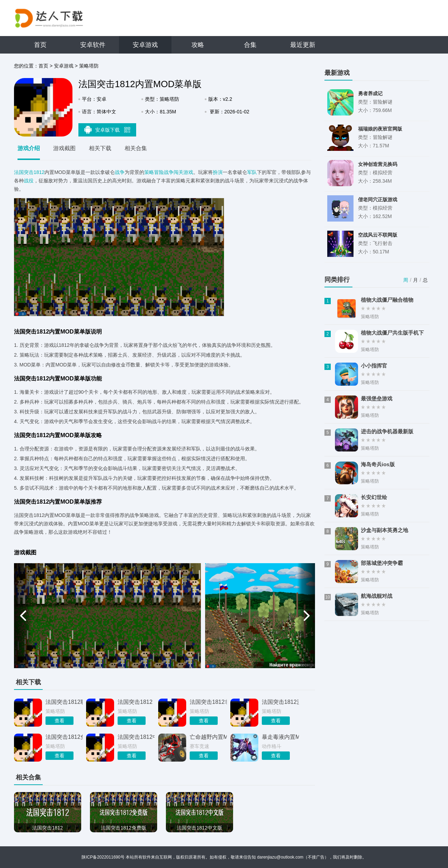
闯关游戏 (183, 172)
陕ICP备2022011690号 (103, 857)
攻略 (198, 45)
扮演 (218, 172)
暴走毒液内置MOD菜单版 (280, 737)
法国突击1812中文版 (136, 737)
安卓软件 (93, 45)
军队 (252, 172)
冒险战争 (164, 172)
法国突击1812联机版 (64, 702)
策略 (149, 172)
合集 (250, 45)
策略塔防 (89, 66)
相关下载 (100, 148)
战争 (120, 172)
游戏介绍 (29, 148)
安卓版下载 (107, 129)
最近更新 (303, 45)
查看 (59, 721)
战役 (29, 181)
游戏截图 (64, 148)
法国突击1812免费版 (64, 737)
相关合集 (136, 148)
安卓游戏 (145, 45)
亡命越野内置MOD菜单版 (208, 737)
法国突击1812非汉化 (208, 702)
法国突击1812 (29, 172)
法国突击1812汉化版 (280, 702)
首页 (40, 45)
